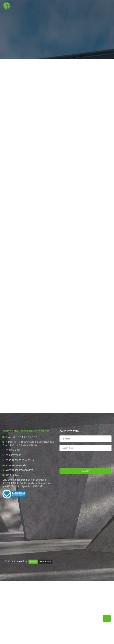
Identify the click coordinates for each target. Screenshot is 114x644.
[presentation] (85, 461)
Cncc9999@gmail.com (16, 465)
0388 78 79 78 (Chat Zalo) (20, 460)
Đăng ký (86, 471)
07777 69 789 (13, 450)
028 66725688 (13, 455)
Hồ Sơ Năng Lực (13, 475)
